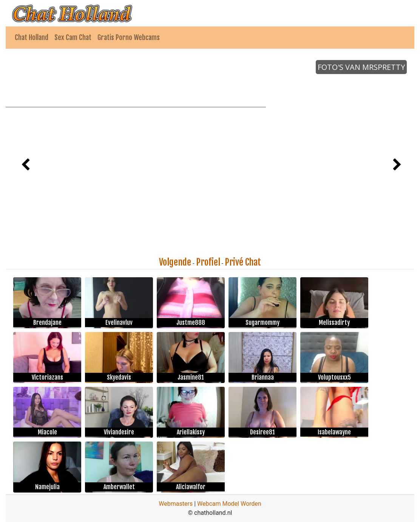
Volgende (175, 262)
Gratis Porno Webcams (129, 37)
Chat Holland (32, 37)
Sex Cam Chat (73, 37)
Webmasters (176, 504)
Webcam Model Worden (229, 504)
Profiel (208, 262)
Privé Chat (243, 262)
